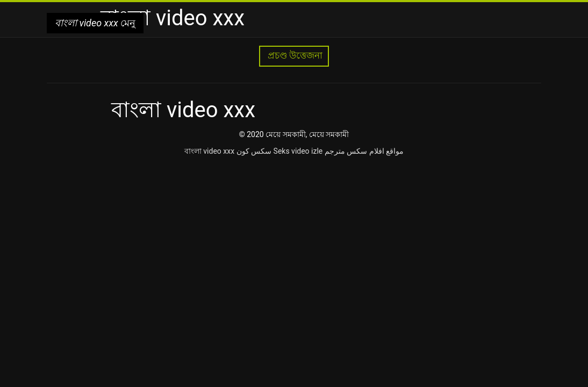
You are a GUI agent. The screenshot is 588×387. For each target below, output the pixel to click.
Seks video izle (298, 151)
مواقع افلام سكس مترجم (364, 151)
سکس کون (254, 151)
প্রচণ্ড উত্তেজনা (294, 56)
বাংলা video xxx (209, 151)
